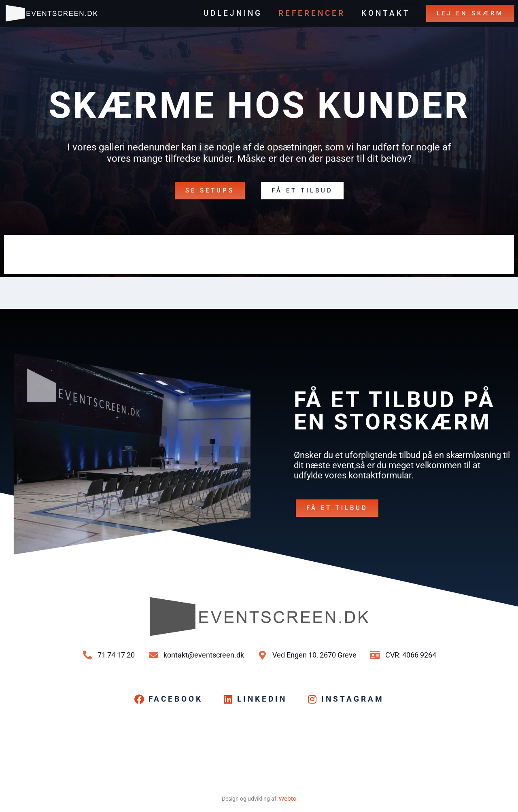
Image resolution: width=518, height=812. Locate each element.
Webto (288, 798)
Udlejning (233, 13)
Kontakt (386, 13)
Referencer (312, 13)
